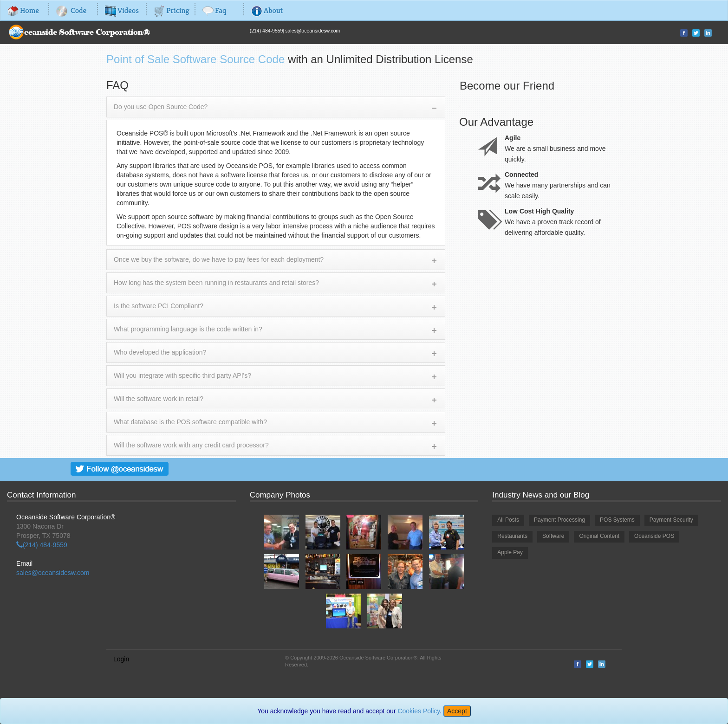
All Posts (508, 520)
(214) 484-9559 (266, 31)
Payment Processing (559, 520)
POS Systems (617, 520)
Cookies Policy (419, 711)
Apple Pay (510, 552)
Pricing (172, 10)
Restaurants (512, 536)
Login (121, 659)
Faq (214, 10)
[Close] (457, 711)
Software (553, 536)
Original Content (599, 536)
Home (23, 10)
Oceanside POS (654, 536)
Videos (122, 10)
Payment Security (671, 520)
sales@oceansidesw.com (312, 31)
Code (71, 10)
